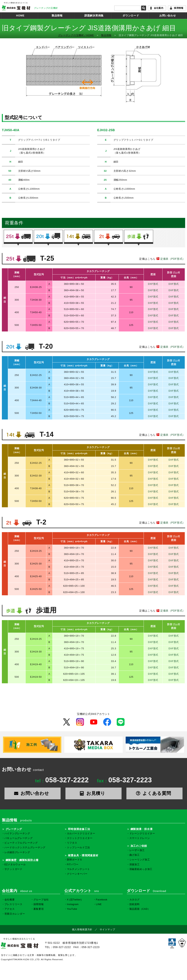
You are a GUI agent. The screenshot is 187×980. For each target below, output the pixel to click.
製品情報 (57, 16)
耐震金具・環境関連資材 (83, 855)
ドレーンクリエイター (142, 834)
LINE (99, 904)
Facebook (102, 900)
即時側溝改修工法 (79, 829)
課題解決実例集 (94, 16)
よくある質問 (155, 793)
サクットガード (13, 869)
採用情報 (179, 8)
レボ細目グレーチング (17, 852)
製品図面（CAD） (140, 909)
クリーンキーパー (77, 874)
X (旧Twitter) (74, 900)
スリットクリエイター (80, 838)
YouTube (72, 909)
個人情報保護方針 (82, 930)
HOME (20, 16)
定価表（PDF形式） (170, 259)
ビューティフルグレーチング (21, 843)
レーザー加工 (137, 850)
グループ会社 (41, 900)
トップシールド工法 (78, 848)
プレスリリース (13, 904)
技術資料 (135, 904)
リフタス (72, 843)
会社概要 (10, 900)
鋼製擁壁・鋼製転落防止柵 (22, 860)
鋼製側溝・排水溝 (142, 829)
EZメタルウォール (15, 865)
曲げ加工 (135, 855)
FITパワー (73, 865)
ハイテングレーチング (17, 834)
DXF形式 (153, 284)
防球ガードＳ (75, 860)
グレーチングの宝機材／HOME (76, 35)
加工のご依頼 (139, 846)
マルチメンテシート (78, 869)
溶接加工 (135, 865)
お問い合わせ (168, 16)
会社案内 (159, 8)
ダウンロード (131, 16)
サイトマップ (107, 930)
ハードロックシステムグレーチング (25, 848)
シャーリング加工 (140, 860)
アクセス (10, 909)
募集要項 (39, 909)
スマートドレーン (140, 838)
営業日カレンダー (15, 914)
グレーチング (14, 829)
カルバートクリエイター (81, 834)
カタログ (135, 900)
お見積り (93, 793)
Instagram (73, 904)
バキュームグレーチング (19, 838)
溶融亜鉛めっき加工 (141, 869)
